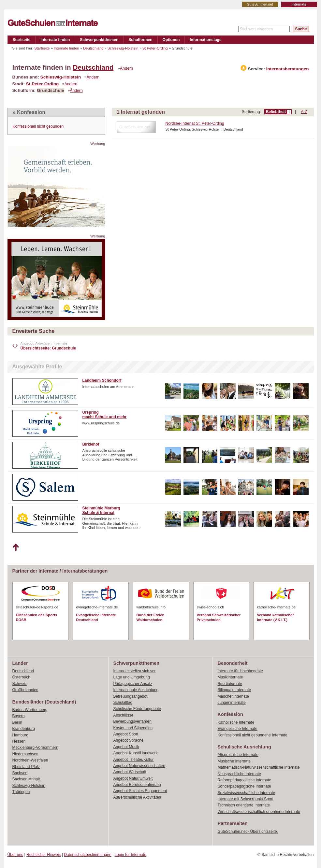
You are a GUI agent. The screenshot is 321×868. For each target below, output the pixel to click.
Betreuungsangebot (131, 696)
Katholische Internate (236, 722)
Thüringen (21, 792)
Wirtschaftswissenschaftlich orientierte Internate (259, 812)
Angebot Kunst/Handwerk (136, 753)
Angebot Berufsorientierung (137, 785)
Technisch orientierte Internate (244, 805)
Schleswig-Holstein (123, 48)
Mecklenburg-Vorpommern (35, 747)
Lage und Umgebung (132, 677)
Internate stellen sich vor (135, 671)
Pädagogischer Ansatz (133, 684)
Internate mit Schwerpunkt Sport (246, 799)
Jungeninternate (232, 703)
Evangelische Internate (238, 729)
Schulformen (140, 40)
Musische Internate (234, 761)
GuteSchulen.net (260, 4)
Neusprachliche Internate (239, 774)
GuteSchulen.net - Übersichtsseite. (248, 832)
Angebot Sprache (129, 740)
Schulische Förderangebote (137, 709)
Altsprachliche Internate (238, 755)
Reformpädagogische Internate (245, 780)
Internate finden (55, 40)
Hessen (19, 741)
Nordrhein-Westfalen (30, 760)
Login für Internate (130, 855)
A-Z (304, 112)
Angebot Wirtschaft (130, 772)
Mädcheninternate (233, 696)
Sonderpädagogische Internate (244, 786)
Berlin (17, 722)
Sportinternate (230, 684)
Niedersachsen (25, 754)
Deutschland (93, 48)
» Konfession (29, 112)
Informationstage (205, 40)
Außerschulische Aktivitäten (137, 797)
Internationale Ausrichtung (136, 690)
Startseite (22, 40)
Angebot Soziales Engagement (140, 791)
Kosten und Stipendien (133, 728)
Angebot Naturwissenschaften (139, 766)
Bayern (19, 716)
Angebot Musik (126, 747)
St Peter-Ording (155, 48)
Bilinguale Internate (234, 690)
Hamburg (20, 735)
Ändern (126, 68)
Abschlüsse (123, 715)
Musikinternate (230, 677)
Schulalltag (123, 703)
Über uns (15, 855)
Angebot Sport (126, 734)
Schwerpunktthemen (99, 40)
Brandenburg (24, 729)
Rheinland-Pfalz (26, 767)
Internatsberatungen (288, 69)
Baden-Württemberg (30, 710)
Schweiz (20, 684)
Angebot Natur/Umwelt (133, 778)
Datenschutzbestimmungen (88, 855)
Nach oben (15, 548)
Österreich (21, 677)
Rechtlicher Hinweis (44, 855)
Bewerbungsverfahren (132, 721)
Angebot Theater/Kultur (134, 760)
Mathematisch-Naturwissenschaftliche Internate (259, 767)
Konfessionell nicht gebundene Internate (253, 735)
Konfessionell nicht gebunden (38, 126)
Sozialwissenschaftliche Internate (247, 793)
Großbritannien (25, 690)
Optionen (171, 40)
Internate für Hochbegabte (240, 671)
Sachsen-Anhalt (26, 779)
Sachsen (20, 773)
